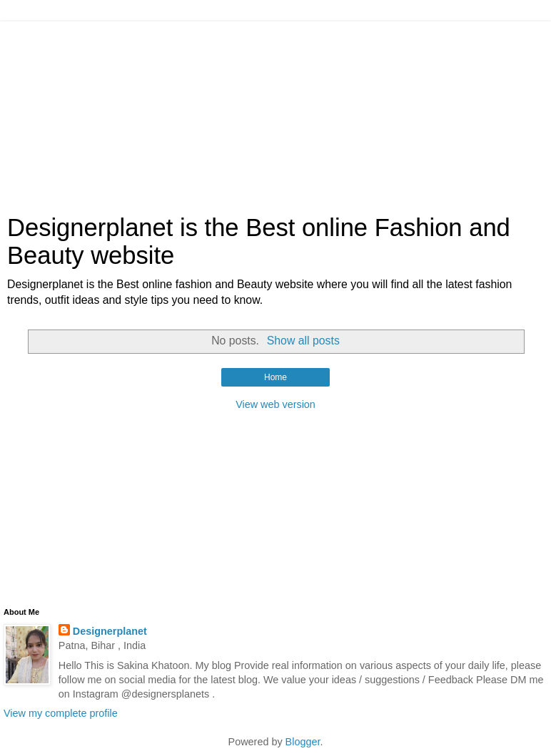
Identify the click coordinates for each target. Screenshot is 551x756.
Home (275, 377)
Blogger (303, 742)
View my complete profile (61, 713)
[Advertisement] (275, 111)
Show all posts (303, 341)
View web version (275, 404)
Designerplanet (110, 631)
